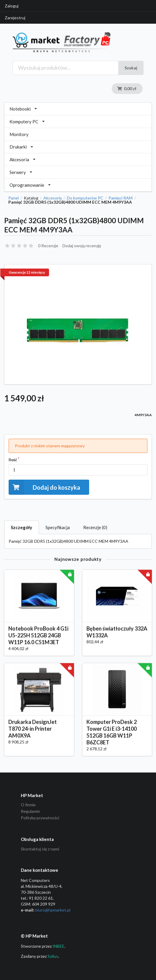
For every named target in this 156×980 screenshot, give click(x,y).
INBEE (59, 946)
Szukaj (131, 68)
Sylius (53, 956)
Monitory (19, 134)
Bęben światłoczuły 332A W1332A (117, 638)
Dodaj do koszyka (44, 487)
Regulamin (30, 811)
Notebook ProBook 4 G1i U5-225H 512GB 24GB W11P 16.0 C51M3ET (38, 641)
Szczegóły (21, 527)
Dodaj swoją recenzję (82, 246)
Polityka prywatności (40, 818)
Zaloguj (12, 6)
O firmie (28, 805)
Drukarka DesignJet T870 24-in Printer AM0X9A (33, 734)
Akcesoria (53, 198)
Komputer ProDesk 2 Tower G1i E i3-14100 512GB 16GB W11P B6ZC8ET (112, 738)
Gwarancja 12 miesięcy (27, 272)
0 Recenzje (48, 246)
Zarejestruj (15, 18)
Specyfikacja (58, 527)
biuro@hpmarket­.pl (53, 910)
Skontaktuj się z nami (40, 849)
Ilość (13, 460)
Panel (14, 198)
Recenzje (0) (95, 527)
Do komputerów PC (85, 198)
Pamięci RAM (120, 198)
